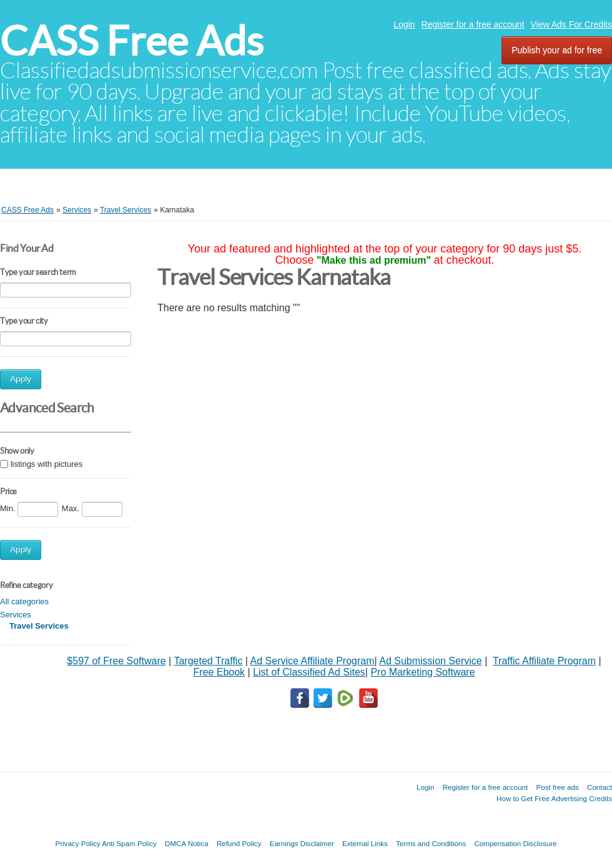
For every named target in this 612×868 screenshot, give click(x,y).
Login (404, 24)
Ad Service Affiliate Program (313, 661)
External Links (365, 843)
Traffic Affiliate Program (544, 661)
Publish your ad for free (557, 50)
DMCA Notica (187, 843)
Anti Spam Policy (129, 843)
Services (16, 615)
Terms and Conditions (431, 843)
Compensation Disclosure (515, 843)
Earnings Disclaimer (302, 843)
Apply (21, 379)
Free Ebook (219, 672)
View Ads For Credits (571, 24)
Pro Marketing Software (422, 672)
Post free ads (557, 787)
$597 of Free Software (116, 661)
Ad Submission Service (431, 661)
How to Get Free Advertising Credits (554, 798)
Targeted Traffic (208, 661)
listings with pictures (47, 465)
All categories (24, 601)
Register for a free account (473, 24)
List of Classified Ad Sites (309, 672)
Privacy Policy (77, 843)
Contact (600, 787)
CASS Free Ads (132, 41)
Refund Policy (239, 843)
